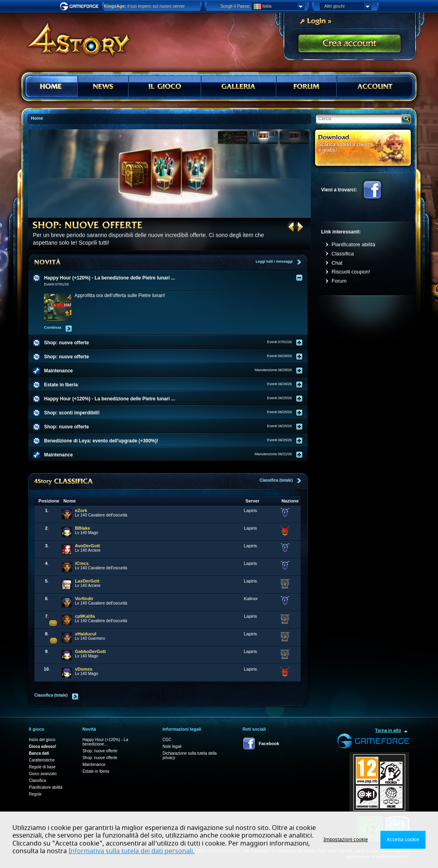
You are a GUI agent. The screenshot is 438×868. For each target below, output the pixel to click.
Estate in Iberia (96, 771)
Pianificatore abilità (353, 244)
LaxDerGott (87, 581)
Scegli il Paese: (236, 6)
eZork (81, 510)
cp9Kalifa (85, 616)
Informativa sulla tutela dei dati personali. (132, 851)
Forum (339, 281)
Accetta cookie (403, 840)
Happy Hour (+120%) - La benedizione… (105, 742)
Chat (337, 263)
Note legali (172, 746)
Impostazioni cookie (346, 840)
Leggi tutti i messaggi (274, 261)
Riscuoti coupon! (351, 272)
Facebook (372, 190)
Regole (35, 794)
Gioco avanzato (43, 774)
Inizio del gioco (42, 740)
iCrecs (82, 563)
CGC (167, 740)
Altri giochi (348, 6)
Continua (53, 327)
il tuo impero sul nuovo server (145, 6)
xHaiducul (85, 634)
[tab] (173, 278)
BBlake (82, 528)
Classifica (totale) (276, 480)
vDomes (84, 669)
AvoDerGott (87, 546)
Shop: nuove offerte (100, 751)
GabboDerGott (90, 651)
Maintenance (94, 765)
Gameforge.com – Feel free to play (80, 6)
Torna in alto (388, 730)
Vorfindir (84, 599)
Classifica (343, 254)
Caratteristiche (42, 760)
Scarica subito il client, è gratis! (344, 147)
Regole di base (42, 767)
